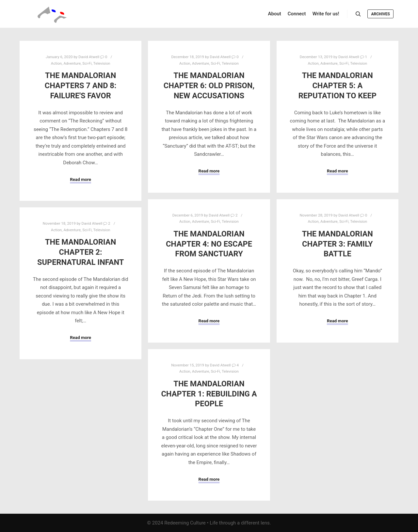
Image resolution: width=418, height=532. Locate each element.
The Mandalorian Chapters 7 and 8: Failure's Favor (81, 85)
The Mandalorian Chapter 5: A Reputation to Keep (338, 85)
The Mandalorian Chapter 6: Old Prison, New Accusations (209, 85)
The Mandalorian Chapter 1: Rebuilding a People (209, 394)
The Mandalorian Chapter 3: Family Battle (338, 244)
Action (56, 63)
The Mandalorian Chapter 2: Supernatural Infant (80, 252)
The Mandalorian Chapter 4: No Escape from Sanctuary (209, 244)
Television (102, 63)
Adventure (72, 63)
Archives (380, 14)
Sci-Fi (87, 63)
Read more (80, 179)
